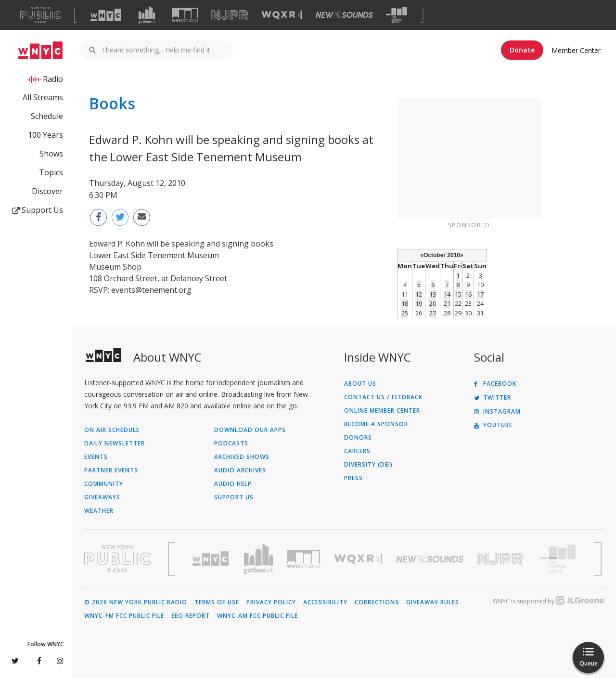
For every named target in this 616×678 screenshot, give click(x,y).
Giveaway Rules (433, 602)
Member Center (576, 50)
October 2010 (442, 255)
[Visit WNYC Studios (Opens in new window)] (185, 15)
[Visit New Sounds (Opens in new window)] (344, 15)
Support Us (38, 210)
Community (104, 484)
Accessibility (325, 602)
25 (405, 313)
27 (433, 313)
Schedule (47, 116)
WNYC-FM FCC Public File (124, 616)
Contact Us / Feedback (383, 397)
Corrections (377, 602)
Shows (51, 154)
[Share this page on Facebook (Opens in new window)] (98, 217)
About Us (360, 384)
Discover (47, 191)
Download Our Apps (250, 430)
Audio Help (233, 484)
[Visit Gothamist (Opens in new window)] (147, 15)
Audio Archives (240, 470)
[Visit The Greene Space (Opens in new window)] (397, 15)
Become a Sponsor (376, 424)
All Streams (43, 97)
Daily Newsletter (115, 443)
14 (447, 294)
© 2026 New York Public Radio (136, 602)
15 (458, 294)
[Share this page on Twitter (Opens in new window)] (120, 217)
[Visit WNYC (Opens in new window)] (106, 15)
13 (433, 294)
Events (96, 457)
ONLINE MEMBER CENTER (382, 411)
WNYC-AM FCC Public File (257, 616)
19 (419, 303)
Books (112, 104)
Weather (99, 511)
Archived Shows (242, 457)
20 (433, 303)
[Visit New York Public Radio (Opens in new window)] (118, 559)
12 (419, 294)
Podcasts (231, 443)
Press (353, 478)
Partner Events (111, 470)
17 (480, 294)
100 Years (45, 135)
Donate (522, 50)
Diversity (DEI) (368, 465)
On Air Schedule (112, 430)
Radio (53, 79)
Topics (51, 172)
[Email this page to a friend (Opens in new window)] (142, 217)
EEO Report (191, 616)
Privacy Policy (271, 602)
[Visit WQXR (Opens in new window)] (282, 15)
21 (447, 303)
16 (468, 294)
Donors (358, 438)
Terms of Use (217, 602)
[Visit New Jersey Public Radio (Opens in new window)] (501, 559)
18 (405, 303)
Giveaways (102, 497)
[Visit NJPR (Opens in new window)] (230, 15)
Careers (357, 451)
